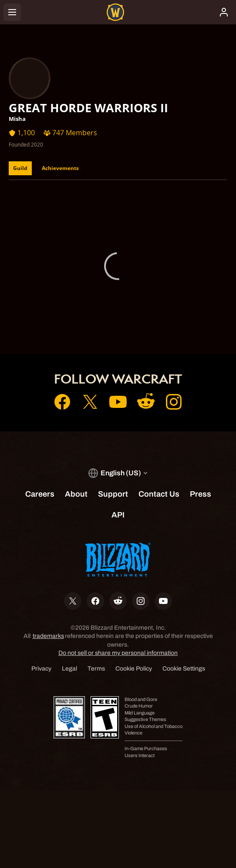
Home (118, 295)
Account (118, 307)
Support (118, 332)
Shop (118, 320)
